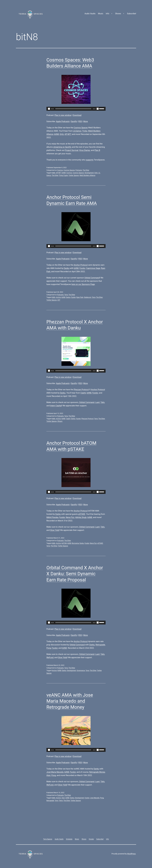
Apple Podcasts (63, 121)
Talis (103, 402)
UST (59, 300)
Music (101, 14)
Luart (97, 402)
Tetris (61, 801)
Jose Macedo (95, 798)
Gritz (62, 134)
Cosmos (60, 170)
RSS (80, 121)
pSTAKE (82, 514)
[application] (76, 109)
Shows (118, 14)
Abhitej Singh (81, 517)
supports (90, 160)
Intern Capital (56, 406)
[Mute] (98, 109)
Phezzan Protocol (81, 390)
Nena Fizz (70, 517)
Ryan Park (80, 297)
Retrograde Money (97, 772)
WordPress (131, 854)
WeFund (50, 657)
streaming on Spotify (62, 147)
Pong (49, 648)
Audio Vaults (90, 14)
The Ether (86, 170)
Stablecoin (88, 297)
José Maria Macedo (55, 772)
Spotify (74, 121)
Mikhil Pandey (52, 517)
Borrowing (75, 543)
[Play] (49, 109)
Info (108, 14)
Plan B (97, 150)
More (86, 121)
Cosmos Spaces (81, 128)
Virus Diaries (85, 150)
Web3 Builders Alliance (87, 175)
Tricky (85, 131)
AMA (54, 173)
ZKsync (60, 421)
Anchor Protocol (81, 265)
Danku (67, 268)
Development (89, 173)
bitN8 (57, 134)
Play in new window (63, 115)
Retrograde (100, 645)
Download (77, 115)
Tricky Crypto (63, 175)
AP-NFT (68, 134)
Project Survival (72, 150)
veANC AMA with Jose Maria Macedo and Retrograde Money (70, 701)
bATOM (64, 543)
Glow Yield (55, 530)
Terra (66, 295)
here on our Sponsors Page (83, 284)
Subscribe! (132, 14)
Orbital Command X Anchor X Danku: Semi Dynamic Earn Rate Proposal (75, 574)
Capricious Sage (93, 268)
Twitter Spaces (74, 175)
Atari (48, 775)
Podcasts (79, 170)
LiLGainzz (77, 131)
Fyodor (82, 268)
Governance (81, 671)
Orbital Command (92, 278)
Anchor (58, 297)
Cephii (83, 393)
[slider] (73, 109)
